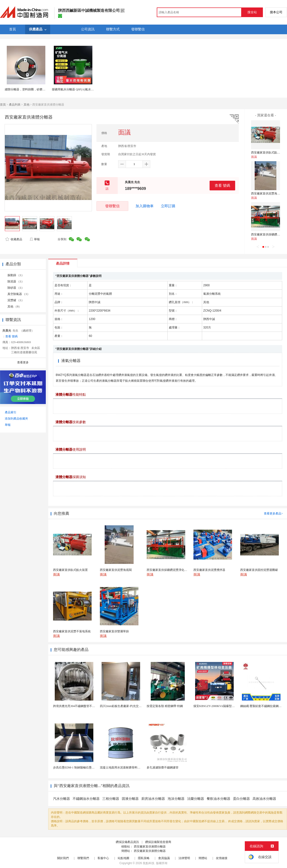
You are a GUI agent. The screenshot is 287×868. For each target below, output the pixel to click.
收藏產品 (14, 239)
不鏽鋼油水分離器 (86, 799)
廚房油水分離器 (153, 799)
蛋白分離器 (241, 799)
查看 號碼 (222, 185)
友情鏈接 (222, 858)
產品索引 (11, 412)
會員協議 (164, 858)
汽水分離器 (61, 799)
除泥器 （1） (16, 281)
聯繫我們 (83, 858)
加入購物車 (145, 206)
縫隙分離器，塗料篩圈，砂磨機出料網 (29, 89)
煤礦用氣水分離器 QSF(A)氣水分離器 (76, 89)
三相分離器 (111, 799)
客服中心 (103, 858)
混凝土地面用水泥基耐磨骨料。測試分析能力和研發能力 (136, 768)
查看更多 (23, 362)
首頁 (3, 105)
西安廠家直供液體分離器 (150, 847)
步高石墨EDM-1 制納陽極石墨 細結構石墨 (80, 768)
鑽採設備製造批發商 (158, 842)
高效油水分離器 (264, 799)
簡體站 (203, 858)
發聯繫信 (112, 206)
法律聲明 (184, 858)
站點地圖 (123, 858)
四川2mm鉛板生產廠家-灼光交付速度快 (125, 706)
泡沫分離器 (176, 799)
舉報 (35, 239)
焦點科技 (149, 863)
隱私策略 (144, 858)
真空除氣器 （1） (19, 294)
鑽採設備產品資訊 (127, 842)
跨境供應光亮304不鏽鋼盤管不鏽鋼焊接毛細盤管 (84, 706)
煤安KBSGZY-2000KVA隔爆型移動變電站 (220, 706)
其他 (27, 105)
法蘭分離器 (196, 799)
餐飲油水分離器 (219, 799)
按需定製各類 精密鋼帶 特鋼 (165, 706)
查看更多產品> (273, 514)
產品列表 (15, 105)
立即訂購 (168, 206)
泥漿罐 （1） (16, 300)
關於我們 (63, 858)
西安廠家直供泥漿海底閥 (267, 194)
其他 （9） (14, 307)
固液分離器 (130, 799)
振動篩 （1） (16, 275)
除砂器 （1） (16, 288)
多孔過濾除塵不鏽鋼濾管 (163, 768)
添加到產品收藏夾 (16, 419)
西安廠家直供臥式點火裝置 (268, 153)
